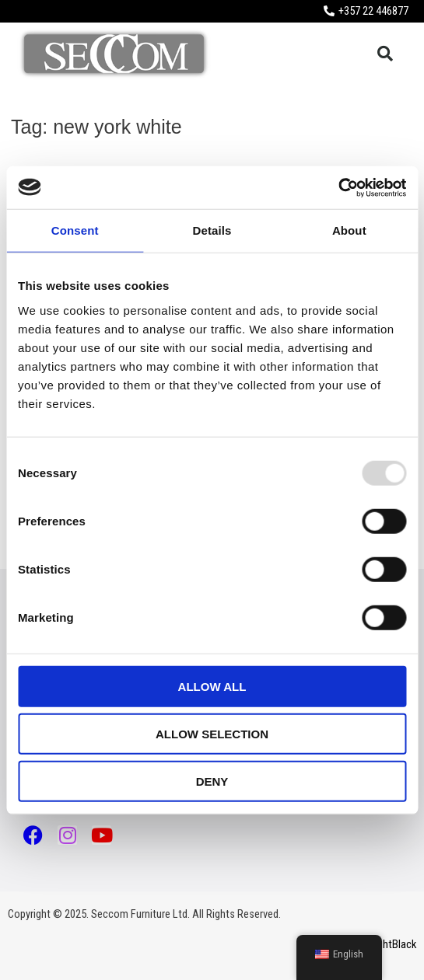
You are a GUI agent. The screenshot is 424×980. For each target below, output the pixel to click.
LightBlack (393, 944)
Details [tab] (212, 230)
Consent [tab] (75, 230)
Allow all (212, 686)
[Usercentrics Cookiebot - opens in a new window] (338, 187)
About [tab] (349, 230)
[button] (385, 54)
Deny (212, 781)
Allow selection (212, 733)
